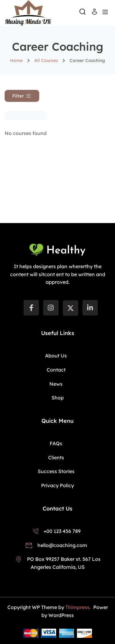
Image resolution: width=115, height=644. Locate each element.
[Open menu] (106, 13)
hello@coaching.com (56, 545)
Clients (56, 457)
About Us (56, 356)
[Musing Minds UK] (28, 12)
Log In (94, 14)
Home (16, 60)
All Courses (46, 60)
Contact (56, 370)
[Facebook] (31, 308)
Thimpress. (79, 607)
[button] (22, 96)
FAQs (56, 443)
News (56, 384)
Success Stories (56, 471)
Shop (58, 398)
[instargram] (51, 308)
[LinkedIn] (90, 308)
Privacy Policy (57, 485)
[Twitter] (71, 308)
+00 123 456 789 (56, 531)
